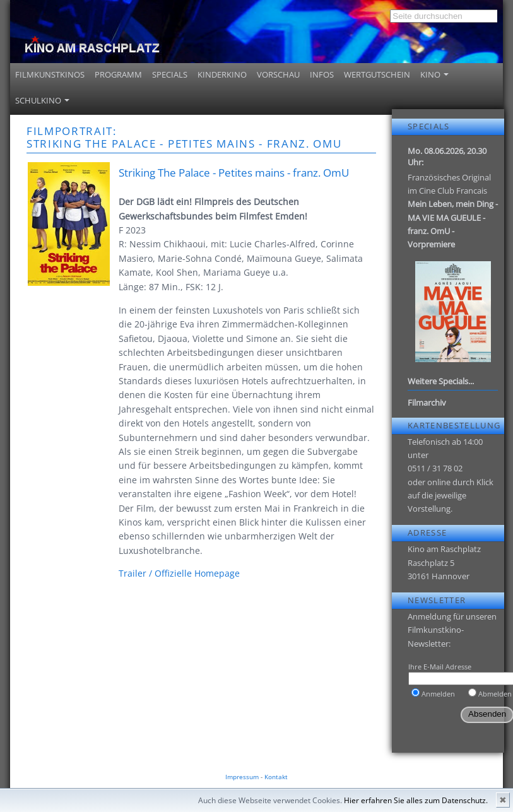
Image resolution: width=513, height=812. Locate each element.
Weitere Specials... (441, 381)
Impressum (242, 777)
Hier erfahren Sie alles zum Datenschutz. (416, 800)
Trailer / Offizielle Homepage (179, 573)
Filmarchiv (427, 403)
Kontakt (276, 777)
